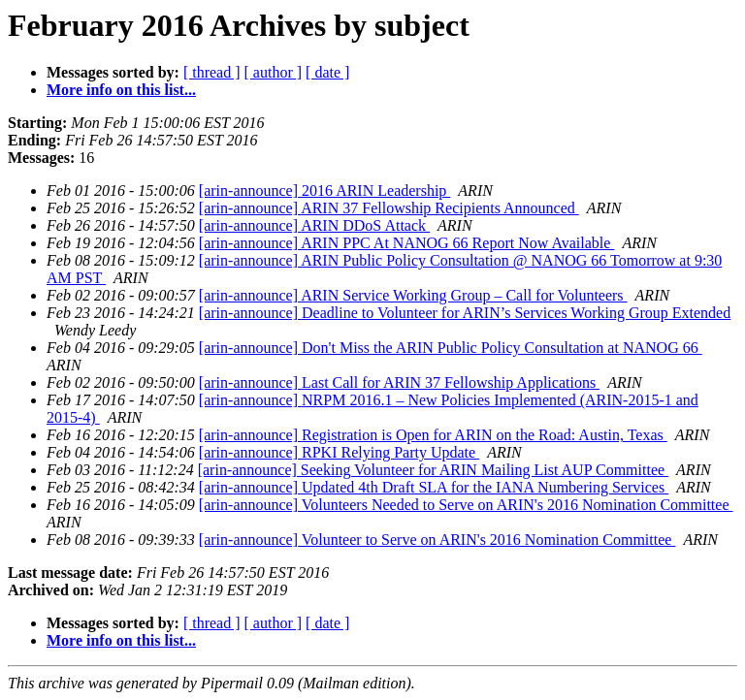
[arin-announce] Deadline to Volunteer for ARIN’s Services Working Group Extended (465, 313)
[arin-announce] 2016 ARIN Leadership (324, 191)
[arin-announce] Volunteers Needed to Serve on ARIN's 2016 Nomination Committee (466, 505)
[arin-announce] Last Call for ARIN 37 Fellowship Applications (399, 382)
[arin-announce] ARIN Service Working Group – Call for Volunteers (413, 295)
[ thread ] (212, 72)
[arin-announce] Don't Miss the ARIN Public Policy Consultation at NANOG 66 (451, 348)
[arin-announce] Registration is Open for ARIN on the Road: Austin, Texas (433, 435)
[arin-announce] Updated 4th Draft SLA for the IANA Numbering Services (434, 487)
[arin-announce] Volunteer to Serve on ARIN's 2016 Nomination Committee (437, 540)
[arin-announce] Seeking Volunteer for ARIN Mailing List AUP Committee (433, 470)
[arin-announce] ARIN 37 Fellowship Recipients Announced (389, 208)
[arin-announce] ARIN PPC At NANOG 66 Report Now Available (407, 243)
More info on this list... (121, 90)
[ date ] (327, 72)
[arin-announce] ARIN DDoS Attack (314, 225)
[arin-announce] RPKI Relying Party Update (339, 452)
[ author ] (274, 72)
